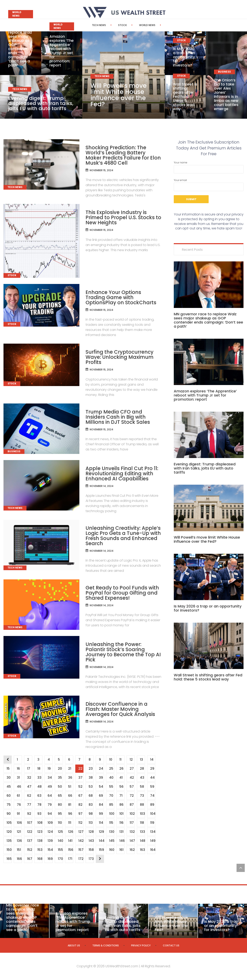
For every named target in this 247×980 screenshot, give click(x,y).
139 (50, 841)
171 (70, 859)
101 (121, 814)
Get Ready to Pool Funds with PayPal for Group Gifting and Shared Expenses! (122, 593)
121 (19, 832)
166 (19, 859)
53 (91, 787)
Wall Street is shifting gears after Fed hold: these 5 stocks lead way (185, 96)
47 (29, 787)
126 (71, 832)
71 (121, 796)
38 (91, 778)
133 (142, 832)
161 (121, 850)
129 (101, 832)
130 (112, 832)
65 (60, 796)
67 (80, 796)
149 (153, 841)
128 (91, 832)
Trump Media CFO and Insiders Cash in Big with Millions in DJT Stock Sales (118, 417)
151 (19, 850)
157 (81, 850)
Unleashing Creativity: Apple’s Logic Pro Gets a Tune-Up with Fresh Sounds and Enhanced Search (123, 536)
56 (121, 787)
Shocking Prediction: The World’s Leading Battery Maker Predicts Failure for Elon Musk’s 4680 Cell (123, 155)
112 (80, 823)
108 (40, 823)
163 (142, 850)
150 (9, 850)
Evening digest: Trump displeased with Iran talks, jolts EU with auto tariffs (41, 103)
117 (132, 823)
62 (29, 796)
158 (91, 850)
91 (18, 814)
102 (132, 814)
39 (101, 778)
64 (50, 796)
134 (153, 832)
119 (152, 823)
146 (122, 841)
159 (101, 850)
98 (91, 814)
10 (111, 759)
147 (132, 841)
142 (81, 841)
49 (50, 787)
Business (161, 25)
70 (111, 796)
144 (101, 841)
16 (18, 769)
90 (9, 814)
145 (112, 841)
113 (91, 823)
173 (91, 859)
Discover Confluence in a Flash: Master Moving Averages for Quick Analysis (120, 709)
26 (121, 769)
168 (40, 859)
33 (39, 778)
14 (152, 759)
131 (121, 832)
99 (101, 814)
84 (101, 805)
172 (81, 859)
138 (40, 841)
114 (101, 823)
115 (111, 823)
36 (70, 778)
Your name (209, 167)
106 (19, 823)
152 (30, 850)
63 (39, 796)
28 (142, 769)
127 (81, 832)
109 (50, 823)
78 (39, 805)
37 (80, 778)
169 (50, 859)
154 (50, 850)
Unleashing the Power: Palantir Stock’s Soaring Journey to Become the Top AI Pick (123, 652)
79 (50, 805)
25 (111, 769)
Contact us (171, 945)
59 (152, 787)
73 (142, 796)
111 (70, 823)
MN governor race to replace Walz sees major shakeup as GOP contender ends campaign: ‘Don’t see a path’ (208, 320)
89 (152, 805)
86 (121, 805)
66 (70, 796)
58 (142, 787)
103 (142, 814)
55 (111, 787)
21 (70, 769)
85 (111, 805)
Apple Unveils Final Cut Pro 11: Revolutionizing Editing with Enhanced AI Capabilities (122, 473)
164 (153, 850)
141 (70, 841)
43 (142, 778)
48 (39, 787)
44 (152, 778)
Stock (111, 25)
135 (9, 841)
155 (60, 850)
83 (91, 805)
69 (101, 796)
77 (29, 805)
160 (112, 850)
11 (120, 759)
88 (142, 805)
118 (142, 823)
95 (60, 814)
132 (132, 832)
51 (70, 787)
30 (9, 778)
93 (39, 814)
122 (30, 832)
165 (9, 859)
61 (18, 796)
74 (152, 796)
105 (9, 823)
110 (60, 823)
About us (74, 945)
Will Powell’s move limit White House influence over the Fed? (119, 95)
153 (40, 850)
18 (39, 769)
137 (30, 841)
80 (60, 805)
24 (101, 769)
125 (60, 832)
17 (29, 769)
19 (49, 769)
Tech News (87, 25)
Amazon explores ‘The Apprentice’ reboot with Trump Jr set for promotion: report (62, 51)
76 (19, 805)
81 (70, 805)
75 (9, 805)
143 (91, 841)
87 (132, 805)
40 (111, 778)
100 (112, 814)
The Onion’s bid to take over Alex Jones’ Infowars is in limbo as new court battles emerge (226, 94)
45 (9, 787)
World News (136, 25)
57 (132, 787)
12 (131, 759)
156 (71, 850)
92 (29, 814)
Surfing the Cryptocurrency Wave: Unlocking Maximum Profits (119, 357)
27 (132, 769)
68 (91, 796)
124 (50, 832)
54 (101, 787)
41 (121, 778)
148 (142, 841)
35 (60, 778)
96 (70, 814)
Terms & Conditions (106, 945)
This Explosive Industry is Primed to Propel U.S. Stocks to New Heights (123, 217)
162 (132, 850)
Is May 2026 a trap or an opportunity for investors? (184, 57)
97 (80, 814)
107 (30, 823)
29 (152, 769)
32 (29, 778)
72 (132, 796)
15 (8, 769)
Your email (209, 185)
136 (19, 841)
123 (40, 832)
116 (121, 823)
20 (60, 769)
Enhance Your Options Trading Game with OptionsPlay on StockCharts (121, 297)
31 (18, 778)
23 (91, 769)
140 (60, 841)
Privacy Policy (141, 945)
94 (50, 814)
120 (9, 832)
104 (153, 814)
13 (141, 759)
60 (9, 796)
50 (60, 787)
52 (80, 787)
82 (80, 805)
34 (50, 778)
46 (19, 787)
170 (60, 859)
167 (30, 859)
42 (132, 778)
